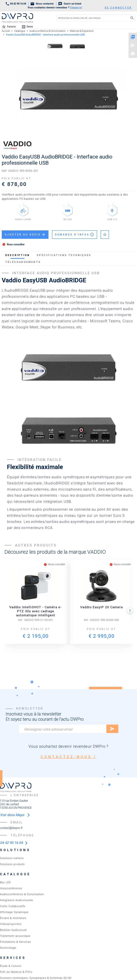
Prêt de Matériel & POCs (16, 972)
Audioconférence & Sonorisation (22, 894)
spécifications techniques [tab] (64, 255)
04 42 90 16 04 (16, 4)
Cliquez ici (76, 8)
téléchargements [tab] (23, 262)
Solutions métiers (12, 858)
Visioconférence (11, 888)
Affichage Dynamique (14, 912)
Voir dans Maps (13, 815)
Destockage (8, 948)
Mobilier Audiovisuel (13, 930)
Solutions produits (12, 864)
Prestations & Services (15, 942)
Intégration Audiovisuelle (17, 900)
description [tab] (17, 255)
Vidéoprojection (11, 924)
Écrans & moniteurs (13, 918)
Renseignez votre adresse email (48, 729)
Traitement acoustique (15, 936)
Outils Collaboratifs (13, 906)
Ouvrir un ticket (70, 4)
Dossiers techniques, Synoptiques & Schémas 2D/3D (36, 978)
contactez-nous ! (68, 757)
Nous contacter (42, 4)
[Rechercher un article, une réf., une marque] (90, 18)
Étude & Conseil (11, 966)
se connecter (118, 8)
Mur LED (5, 882)
